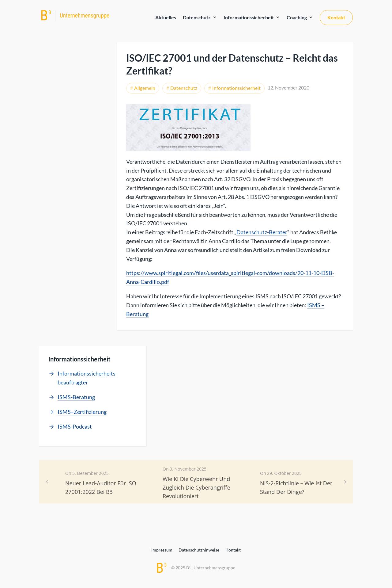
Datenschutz (197, 17)
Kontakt (336, 17)
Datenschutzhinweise (199, 550)
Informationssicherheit (249, 17)
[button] (345, 482)
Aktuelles (166, 17)
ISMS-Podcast (75, 426)
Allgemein (145, 88)
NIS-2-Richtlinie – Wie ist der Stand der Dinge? (296, 487)
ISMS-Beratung (76, 397)
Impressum (162, 550)
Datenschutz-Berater (262, 232)
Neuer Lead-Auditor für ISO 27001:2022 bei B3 (101, 487)
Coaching (297, 17)
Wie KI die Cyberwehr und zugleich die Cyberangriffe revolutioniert (196, 487)
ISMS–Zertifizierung (82, 412)
